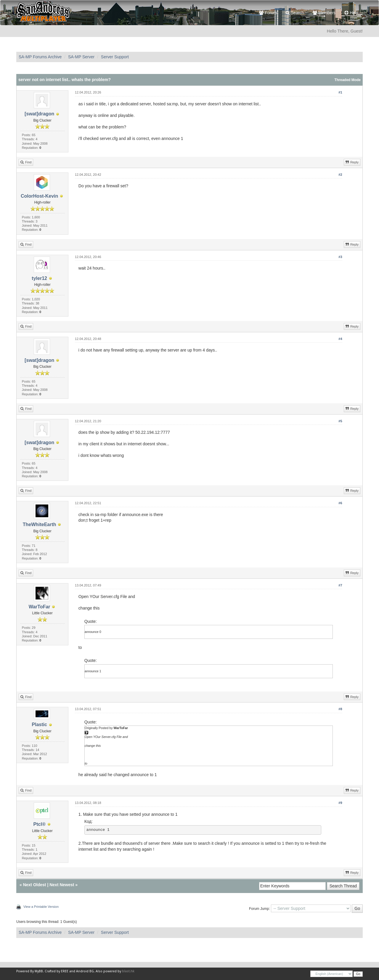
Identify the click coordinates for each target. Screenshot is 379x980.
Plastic (39, 724)
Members (324, 13)
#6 (340, 503)
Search (295, 13)
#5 (340, 421)
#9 (340, 803)
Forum (268, 13)
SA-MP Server (81, 57)
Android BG (85, 971)
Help (351, 13)
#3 (340, 257)
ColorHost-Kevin (39, 196)
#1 (340, 92)
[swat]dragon (39, 114)
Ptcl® (40, 824)
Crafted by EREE (57, 971)
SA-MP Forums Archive (40, 57)
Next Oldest (35, 885)
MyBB (39, 971)
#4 (340, 339)
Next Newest (62, 885)
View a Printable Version (41, 907)
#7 (340, 585)
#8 (340, 709)
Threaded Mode (347, 80)
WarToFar (40, 607)
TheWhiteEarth (40, 524)
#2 (340, 175)
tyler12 (39, 278)
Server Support (115, 57)
